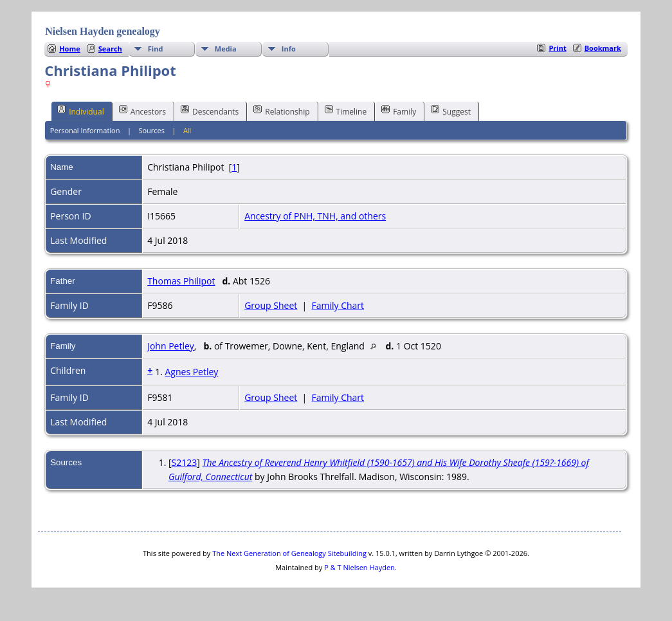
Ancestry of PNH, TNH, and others (315, 216)
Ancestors (142, 111)
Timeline (346, 111)
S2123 (185, 462)
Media (226, 49)
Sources (151, 130)
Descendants (210, 111)
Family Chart (338, 305)
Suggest (451, 111)
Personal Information (85, 130)
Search (110, 49)
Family (399, 111)
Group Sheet (271, 305)
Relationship (281, 111)
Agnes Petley (191, 372)
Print (557, 48)
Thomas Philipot (181, 281)
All (187, 130)
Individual (81, 111)
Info (289, 49)
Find (156, 49)
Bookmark (603, 48)
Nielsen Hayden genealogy (103, 31)
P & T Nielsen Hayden (359, 567)
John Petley (171, 346)
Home (70, 49)
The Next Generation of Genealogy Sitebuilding (289, 553)
